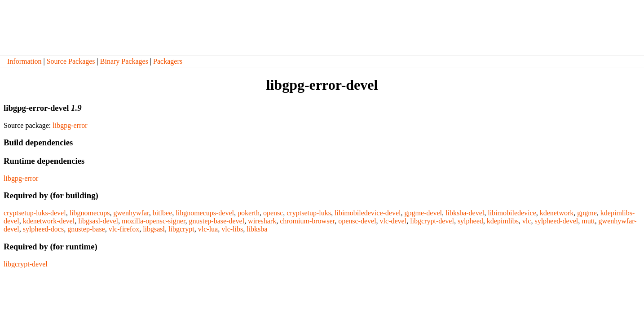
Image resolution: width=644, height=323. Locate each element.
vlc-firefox (124, 229)
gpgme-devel (423, 213)
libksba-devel (465, 213)
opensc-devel (357, 221)
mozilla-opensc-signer (154, 221)
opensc (273, 213)
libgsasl (154, 229)
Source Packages (71, 61)
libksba (257, 229)
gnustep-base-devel (217, 221)
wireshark (262, 221)
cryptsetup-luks (309, 213)
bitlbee (163, 213)
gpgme (587, 213)
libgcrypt (181, 229)
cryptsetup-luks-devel (35, 213)
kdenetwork (557, 213)
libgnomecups (90, 213)
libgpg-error (70, 125)
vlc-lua (208, 229)
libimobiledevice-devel (368, 213)
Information (24, 61)
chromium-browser (307, 221)
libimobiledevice (512, 213)
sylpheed (470, 221)
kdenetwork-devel (49, 221)
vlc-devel (393, 221)
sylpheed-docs (44, 229)
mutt (588, 221)
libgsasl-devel (98, 221)
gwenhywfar (131, 213)
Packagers (168, 61)
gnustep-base (86, 229)
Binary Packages (124, 61)
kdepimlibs (503, 221)
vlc (527, 221)
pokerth (249, 213)
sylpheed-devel (556, 221)
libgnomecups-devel (205, 213)
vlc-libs (232, 229)
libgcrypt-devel (432, 221)
